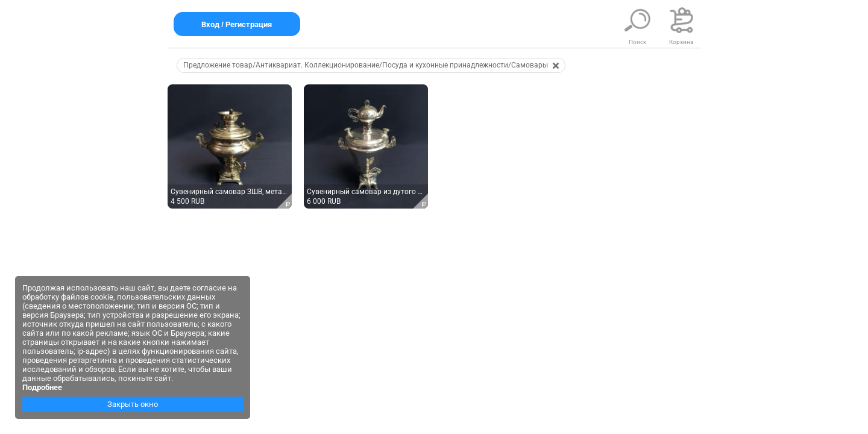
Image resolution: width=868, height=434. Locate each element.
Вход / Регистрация (237, 24)
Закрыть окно (133, 404)
